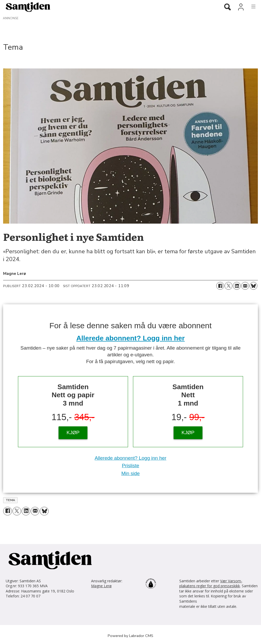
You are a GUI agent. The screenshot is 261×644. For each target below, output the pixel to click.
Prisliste (130, 466)
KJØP (73, 433)
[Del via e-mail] (245, 286)
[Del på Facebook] (220, 286)
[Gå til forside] (26, 7)
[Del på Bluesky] (253, 286)
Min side (130, 473)
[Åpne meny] (250, 7)
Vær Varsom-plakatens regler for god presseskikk (211, 583)
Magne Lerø (101, 586)
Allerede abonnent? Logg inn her (130, 338)
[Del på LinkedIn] (237, 286)
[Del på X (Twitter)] (228, 286)
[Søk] (227, 7)
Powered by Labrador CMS (130, 636)
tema (11, 500)
